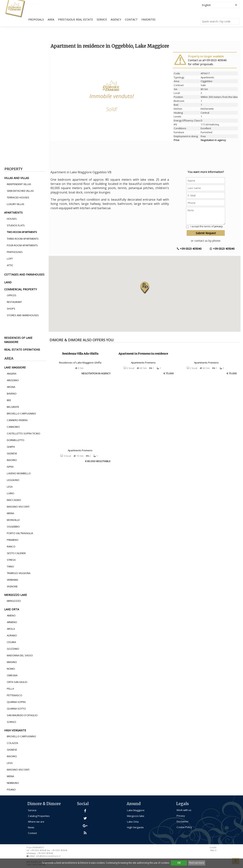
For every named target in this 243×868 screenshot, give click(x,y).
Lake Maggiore (136, 810)
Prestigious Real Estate (75, 19)
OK (179, 863)
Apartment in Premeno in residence (143, 354)
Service (102, 19)
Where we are (36, 822)
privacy (219, 226)
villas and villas (17, 178)
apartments (13, 212)
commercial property (21, 289)
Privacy (181, 816)
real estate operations (22, 349)
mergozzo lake (16, 595)
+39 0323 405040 (189, 249)
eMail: (33, 856)
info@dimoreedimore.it (48, 856)
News (31, 827)
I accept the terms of (207, 226)
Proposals (36, 19)
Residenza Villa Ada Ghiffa (80, 354)
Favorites (148, 19)
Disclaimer (183, 821)
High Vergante (135, 827)
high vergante (15, 730)
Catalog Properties (39, 816)
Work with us (184, 810)
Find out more (197, 863)
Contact (131, 19)
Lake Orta (133, 822)
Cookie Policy (184, 827)
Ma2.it (213, 850)
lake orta (12, 609)
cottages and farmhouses (24, 274)
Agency (116, 19)
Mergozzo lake (136, 816)
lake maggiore (15, 367)
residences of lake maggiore (18, 340)
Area (51, 19)
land (8, 282)
